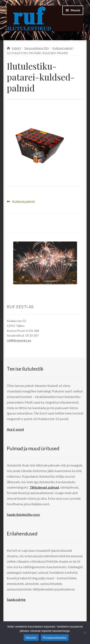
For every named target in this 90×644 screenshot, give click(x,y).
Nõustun (31, 638)
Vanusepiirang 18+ (37, 48)
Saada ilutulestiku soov (23, 514)
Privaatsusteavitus (55, 638)
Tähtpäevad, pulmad (44, 487)
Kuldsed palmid (62, 48)
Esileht (16, 48)
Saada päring (16, 599)
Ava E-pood (15, 429)
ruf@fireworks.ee (19, 340)
